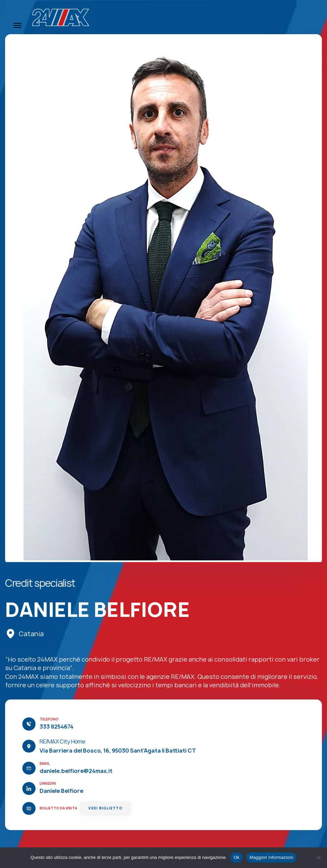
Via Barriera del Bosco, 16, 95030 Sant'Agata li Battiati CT (118, 751)
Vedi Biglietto (105, 808)
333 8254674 (57, 727)
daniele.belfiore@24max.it (76, 771)
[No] (319, 858)
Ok (236, 857)
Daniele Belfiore (61, 791)
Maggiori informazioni (271, 857)
